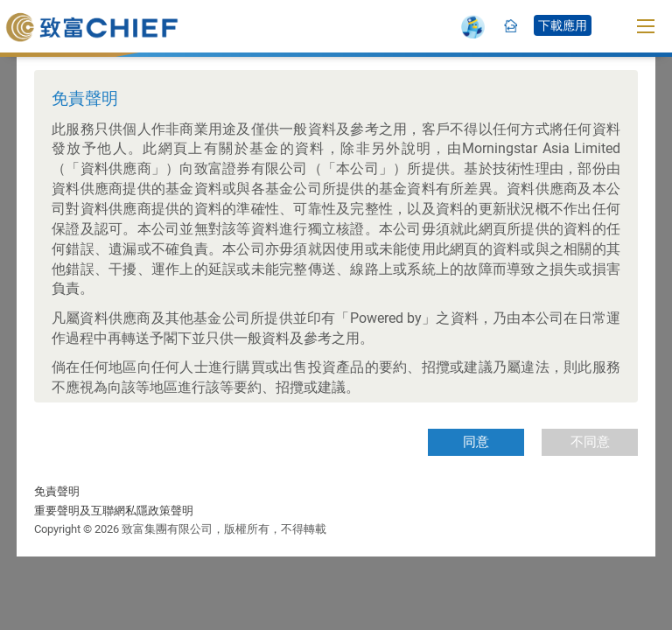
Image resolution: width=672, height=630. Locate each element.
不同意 (590, 442)
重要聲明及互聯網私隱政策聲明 (114, 511)
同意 (476, 442)
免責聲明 (57, 491)
